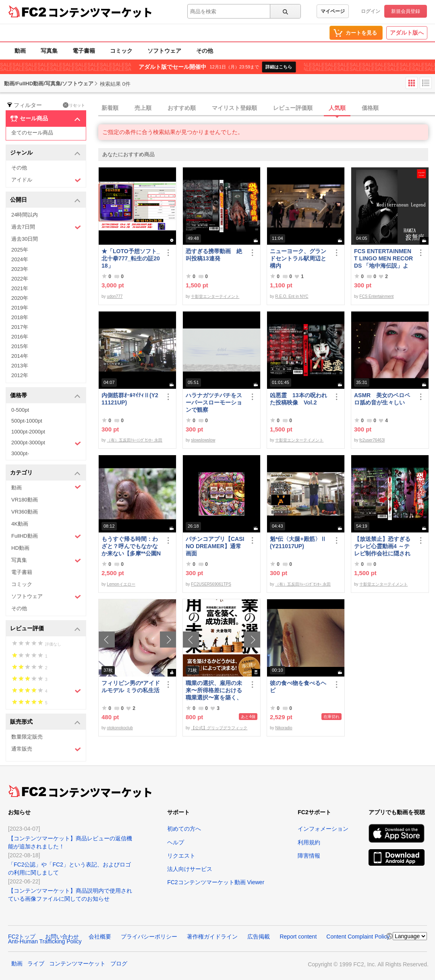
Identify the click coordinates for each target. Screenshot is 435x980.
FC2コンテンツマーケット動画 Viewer (216, 882)
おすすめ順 (182, 108)
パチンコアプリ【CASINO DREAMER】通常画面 (215, 546)
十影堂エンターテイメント (215, 296)
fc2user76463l (372, 440)
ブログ (119, 963)
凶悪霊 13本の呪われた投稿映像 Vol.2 (298, 399)
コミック (121, 51)
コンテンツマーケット (100, 12)
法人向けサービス (190, 869)
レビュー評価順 (293, 108)
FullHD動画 (46, 536)
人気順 (337, 108)
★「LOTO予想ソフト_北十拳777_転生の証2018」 (131, 258)
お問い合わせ (62, 937)
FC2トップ (22, 937)
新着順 (110, 108)
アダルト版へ (407, 33)
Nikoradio (284, 728)
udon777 (115, 296)
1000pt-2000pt (28, 432)
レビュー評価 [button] (45, 629)
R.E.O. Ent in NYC (292, 296)
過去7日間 (46, 227)
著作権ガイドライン (212, 937)
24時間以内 (25, 215)
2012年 (20, 375)
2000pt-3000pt (46, 443)
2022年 (20, 279)
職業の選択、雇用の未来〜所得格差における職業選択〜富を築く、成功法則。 (214, 690)
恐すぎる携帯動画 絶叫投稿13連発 (214, 255)
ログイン (371, 11)
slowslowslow (203, 440)
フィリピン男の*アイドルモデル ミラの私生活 (131, 687)
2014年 (20, 356)
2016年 (20, 337)
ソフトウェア (164, 51)
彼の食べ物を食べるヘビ (298, 687)
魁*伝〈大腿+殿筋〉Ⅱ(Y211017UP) (298, 543)
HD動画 (20, 548)
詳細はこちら (279, 67)
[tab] (267, 108)
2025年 (20, 250)
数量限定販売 (27, 737)
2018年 (20, 317)
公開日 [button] (45, 200)
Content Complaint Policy (358, 937)
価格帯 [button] (45, 396)
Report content (298, 937)
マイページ (333, 11)
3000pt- (20, 453)
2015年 (20, 346)
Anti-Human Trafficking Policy (45, 941)
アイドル (46, 180)
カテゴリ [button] (45, 473)
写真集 (49, 51)
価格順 (370, 108)
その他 (205, 51)
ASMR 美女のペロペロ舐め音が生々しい (382, 399)
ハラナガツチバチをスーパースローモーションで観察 (214, 402)
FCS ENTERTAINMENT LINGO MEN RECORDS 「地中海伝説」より (383, 259)
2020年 (20, 298)
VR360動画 (25, 512)
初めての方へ (184, 829)
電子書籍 (84, 51)
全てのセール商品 (32, 133)
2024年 (20, 259)
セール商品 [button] (45, 119)
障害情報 (309, 856)
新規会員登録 (406, 11)
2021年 (20, 288)
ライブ (36, 963)
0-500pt (20, 410)
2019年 (20, 308)
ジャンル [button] (45, 153)
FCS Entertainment (376, 296)
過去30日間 (25, 239)
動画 (20, 51)
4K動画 (20, 524)
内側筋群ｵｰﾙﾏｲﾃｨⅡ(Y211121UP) (130, 399)
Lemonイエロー (121, 584)
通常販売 (46, 749)
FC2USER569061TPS (211, 584)
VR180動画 (25, 500)
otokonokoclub (120, 728)
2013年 (20, 366)
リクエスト (181, 856)
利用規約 (309, 842)
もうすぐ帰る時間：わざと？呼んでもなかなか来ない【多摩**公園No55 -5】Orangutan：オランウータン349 (131, 546)
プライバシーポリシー (149, 937)
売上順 (143, 108)
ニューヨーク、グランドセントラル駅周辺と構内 (298, 258)
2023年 (20, 269)
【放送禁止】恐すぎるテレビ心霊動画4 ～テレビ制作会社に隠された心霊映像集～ (382, 546)
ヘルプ (176, 842)
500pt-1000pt (27, 421)
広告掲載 (259, 937)
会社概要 (100, 937)
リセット (74, 105)
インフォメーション (323, 829)
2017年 (20, 327)
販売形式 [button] (45, 722)
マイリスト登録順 (234, 108)
